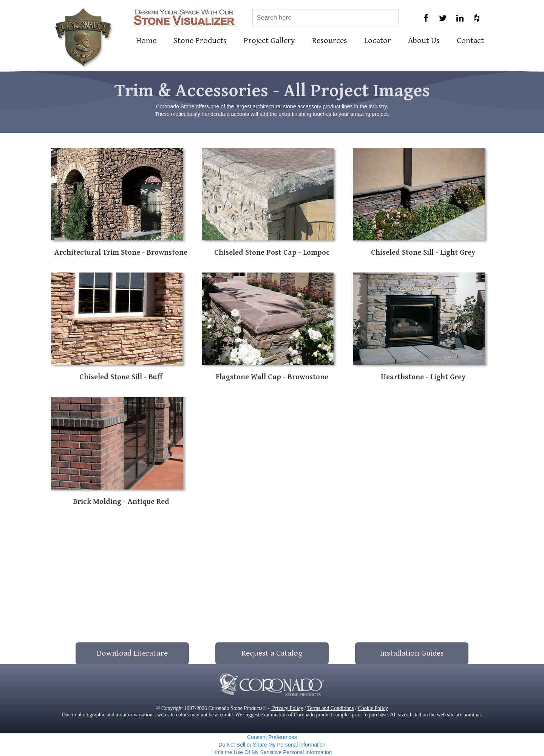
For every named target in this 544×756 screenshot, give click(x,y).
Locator (378, 41)
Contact (470, 41)
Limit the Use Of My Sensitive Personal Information (272, 752)
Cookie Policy (373, 708)
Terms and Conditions (330, 708)
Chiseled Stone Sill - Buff (121, 377)
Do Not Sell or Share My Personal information (272, 745)
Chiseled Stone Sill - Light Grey (423, 253)
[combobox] (325, 18)
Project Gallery (269, 41)
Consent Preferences (272, 737)
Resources (330, 41)
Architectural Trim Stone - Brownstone (121, 253)
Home (146, 41)
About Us (424, 41)
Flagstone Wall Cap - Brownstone (272, 377)
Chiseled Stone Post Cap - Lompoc (272, 253)
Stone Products (200, 41)
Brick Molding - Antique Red (121, 502)
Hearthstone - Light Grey (423, 377)
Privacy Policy (287, 708)
